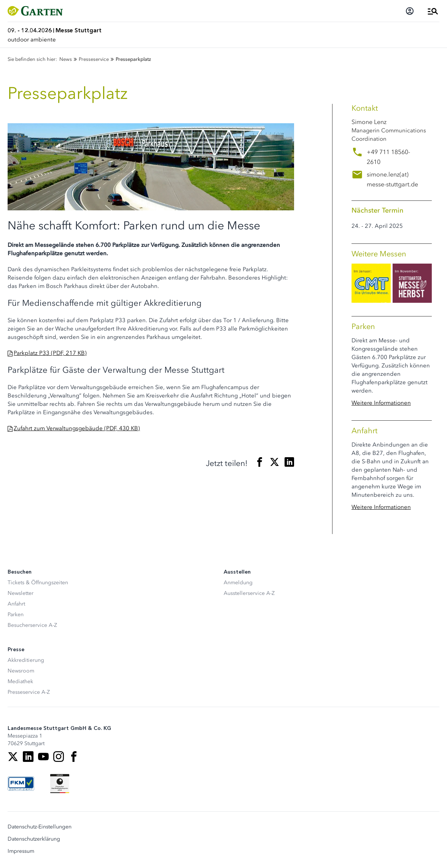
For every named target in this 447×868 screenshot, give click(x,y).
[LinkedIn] (28, 757)
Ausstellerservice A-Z (249, 593)
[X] (13, 757)
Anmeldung (238, 583)
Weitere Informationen (381, 403)
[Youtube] (43, 757)
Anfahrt (16, 604)
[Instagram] (59, 757)
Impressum (21, 851)
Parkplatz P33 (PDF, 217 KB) (50, 353)
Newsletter (21, 593)
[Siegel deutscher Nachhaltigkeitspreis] (60, 784)
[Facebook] (74, 757)
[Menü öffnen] (433, 11)
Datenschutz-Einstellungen (40, 827)
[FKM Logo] (21, 784)
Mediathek (20, 681)
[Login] (410, 11)
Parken (16, 614)
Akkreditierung (26, 660)
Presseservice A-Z (29, 692)
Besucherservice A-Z (32, 625)
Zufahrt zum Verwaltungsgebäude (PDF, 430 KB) (77, 428)
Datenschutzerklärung (34, 839)
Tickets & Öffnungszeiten (38, 583)
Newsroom (21, 671)
